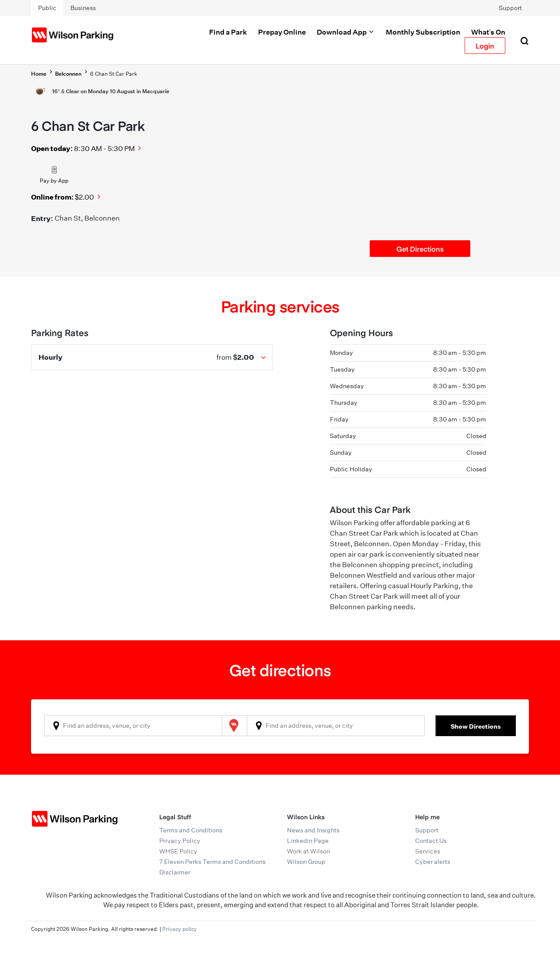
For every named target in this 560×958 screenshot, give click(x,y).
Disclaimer (175, 872)
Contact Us (431, 841)
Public (47, 8)
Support (510, 8)
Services (428, 851)
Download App (346, 32)
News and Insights (313, 830)
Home (39, 74)
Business (83, 8)
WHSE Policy (178, 851)
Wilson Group (306, 862)
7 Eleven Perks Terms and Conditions (212, 862)
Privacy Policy (180, 841)
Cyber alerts (433, 862)
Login (485, 46)
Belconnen (68, 74)
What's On (488, 32)
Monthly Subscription (423, 32)
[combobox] (133, 726)
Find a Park (228, 32)
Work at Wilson (308, 851)
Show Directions (476, 726)
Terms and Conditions (191, 830)
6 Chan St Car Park (114, 74)
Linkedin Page (308, 841)
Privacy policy (180, 929)
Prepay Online (282, 32)
